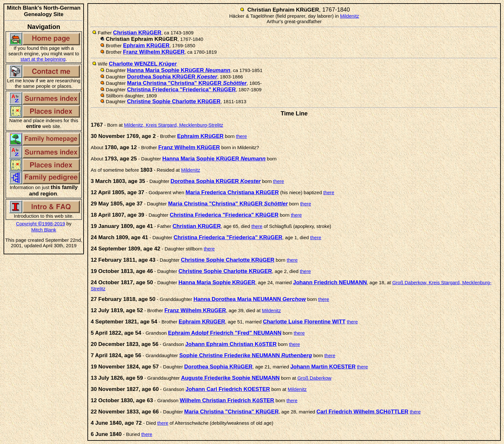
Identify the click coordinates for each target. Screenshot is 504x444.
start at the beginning (43, 59)
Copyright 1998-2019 (41, 224)
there (241, 136)
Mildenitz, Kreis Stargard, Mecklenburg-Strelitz (174, 125)
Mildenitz (350, 16)
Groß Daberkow (314, 378)
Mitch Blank (44, 230)
